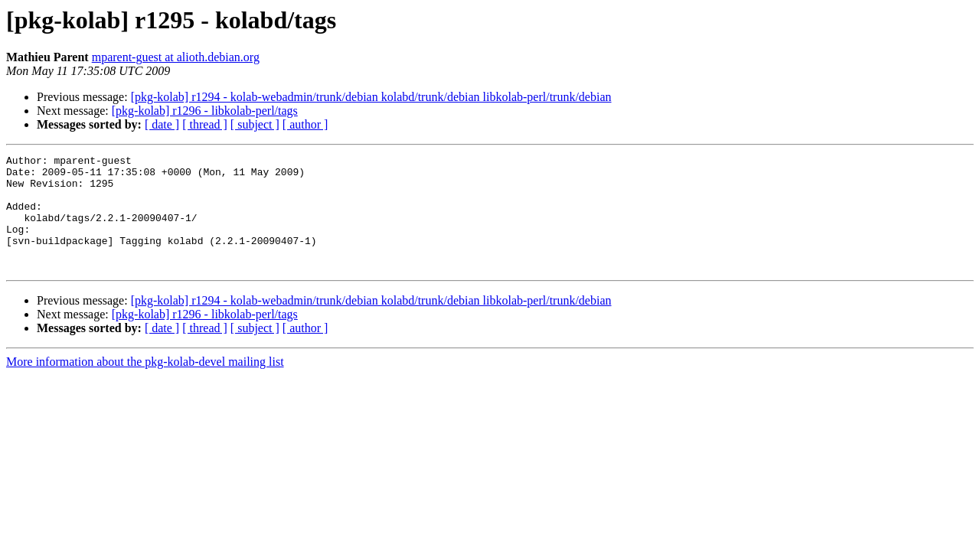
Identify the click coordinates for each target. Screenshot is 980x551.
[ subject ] (255, 124)
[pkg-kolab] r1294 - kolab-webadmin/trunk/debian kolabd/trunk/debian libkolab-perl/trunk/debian (371, 97)
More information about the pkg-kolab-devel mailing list (145, 385)
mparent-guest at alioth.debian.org (176, 57)
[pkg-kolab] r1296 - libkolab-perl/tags (205, 111)
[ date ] (162, 124)
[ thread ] (205, 124)
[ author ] (305, 124)
